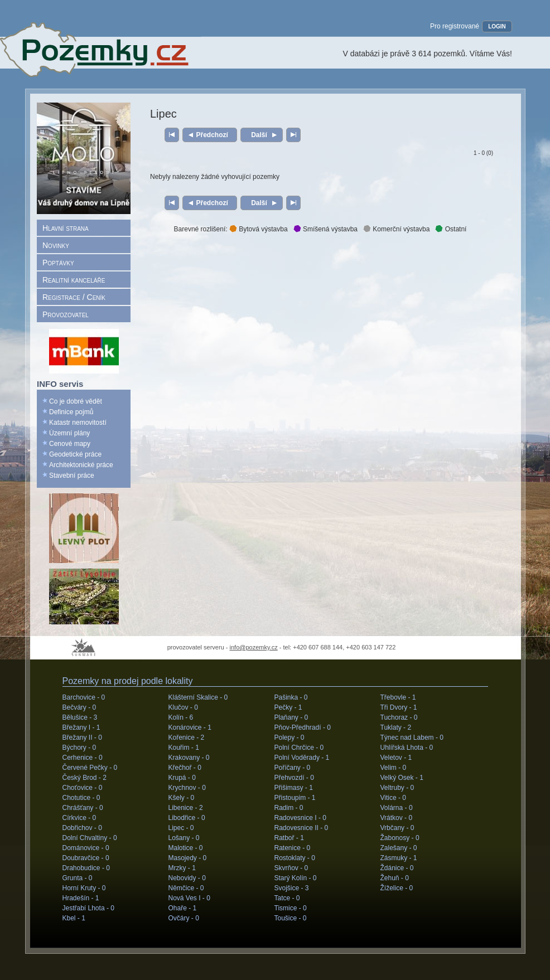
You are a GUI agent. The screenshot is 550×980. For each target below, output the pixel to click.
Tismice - (291, 908)
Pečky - (288, 707)
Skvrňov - (291, 868)
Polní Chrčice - (299, 748)
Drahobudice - (86, 868)
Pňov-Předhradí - (303, 727)
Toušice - (291, 918)
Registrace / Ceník (74, 297)
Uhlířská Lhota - (407, 748)
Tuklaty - (396, 727)
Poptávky (58, 263)
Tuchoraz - (399, 717)
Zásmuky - (399, 858)
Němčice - (186, 888)
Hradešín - (81, 898)
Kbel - (74, 918)
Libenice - (186, 808)
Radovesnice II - (301, 828)
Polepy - (290, 738)
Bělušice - (80, 717)
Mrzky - (182, 868)
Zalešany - (399, 848)
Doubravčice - (86, 858)
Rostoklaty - (295, 858)
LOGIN (497, 26)
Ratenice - (293, 848)
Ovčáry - (184, 918)
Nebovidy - (187, 878)
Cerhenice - (83, 758)
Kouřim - (184, 748)
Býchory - (79, 748)
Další (259, 135)
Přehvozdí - (294, 778)
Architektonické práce (81, 465)
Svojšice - (292, 888)
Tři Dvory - (399, 707)
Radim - (289, 808)
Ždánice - (397, 868)
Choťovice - (83, 788)
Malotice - (186, 848)
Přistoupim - (295, 798)
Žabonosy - (400, 838)
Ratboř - (289, 838)
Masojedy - (188, 858)
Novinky (56, 245)
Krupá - (182, 778)
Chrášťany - (83, 808)
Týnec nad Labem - (412, 738)
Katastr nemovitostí (78, 423)
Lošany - (184, 838)
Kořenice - (187, 738)
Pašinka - (291, 697)
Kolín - (181, 717)
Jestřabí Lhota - (88, 908)
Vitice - (393, 798)
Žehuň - (395, 878)
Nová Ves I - (189, 898)
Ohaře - (183, 908)
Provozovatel (66, 314)
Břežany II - (82, 738)
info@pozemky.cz (254, 647)
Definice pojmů (71, 412)
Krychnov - (187, 788)
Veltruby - (397, 788)
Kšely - (182, 798)
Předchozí (212, 135)
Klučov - (183, 707)
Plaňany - (291, 717)
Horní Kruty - (84, 888)
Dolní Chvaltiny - (90, 838)
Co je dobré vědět (76, 401)
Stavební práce (72, 476)
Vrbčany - (397, 828)
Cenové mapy (70, 444)
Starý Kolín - (296, 878)
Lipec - (181, 828)
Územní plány (69, 433)
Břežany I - (81, 727)
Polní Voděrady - (302, 758)
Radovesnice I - (300, 818)
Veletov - (396, 758)
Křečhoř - (185, 768)
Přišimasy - (294, 788)
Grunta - (78, 878)
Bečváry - (79, 707)
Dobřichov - (82, 828)
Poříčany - (293, 768)
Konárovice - (190, 727)
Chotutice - (81, 798)
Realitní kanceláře (74, 280)
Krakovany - (189, 758)
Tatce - (287, 898)
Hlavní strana (66, 228)
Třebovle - (398, 697)
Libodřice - (187, 818)
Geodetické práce (75, 454)
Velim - (394, 768)
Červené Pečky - (90, 768)
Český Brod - (85, 778)
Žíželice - (397, 888)
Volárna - (397, 808)
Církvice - (79, 818)
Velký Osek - (402, 778)
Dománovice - (86, 848)
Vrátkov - (397, 818)
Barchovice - (84, 697)
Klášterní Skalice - (198, 697)
